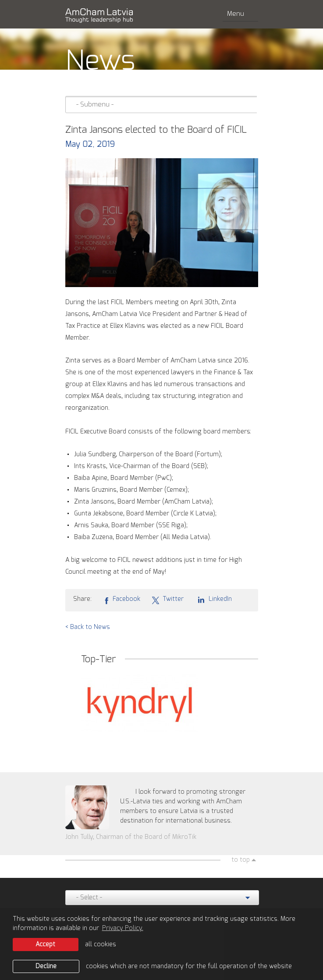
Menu (240, 14)
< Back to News (88, 627)
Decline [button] (46, 966)
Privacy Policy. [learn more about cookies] (123, 928)
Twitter (167, 600)
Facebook (121, 600)
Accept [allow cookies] (45, 944)
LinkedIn (213, 599)
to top (241, 860)
